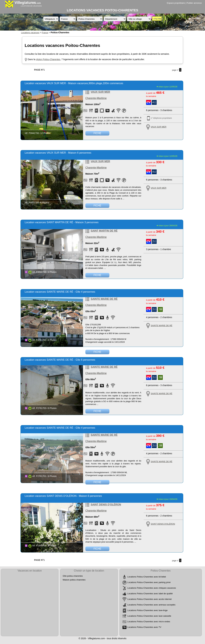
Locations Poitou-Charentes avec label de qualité (150, 594)
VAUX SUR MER (100, 92)
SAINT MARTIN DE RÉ (104, 231)
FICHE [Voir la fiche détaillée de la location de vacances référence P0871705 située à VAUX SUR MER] (97, 206)
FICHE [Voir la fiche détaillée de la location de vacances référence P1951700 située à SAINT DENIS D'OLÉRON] (97, 549)
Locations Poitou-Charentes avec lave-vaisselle (149, 616)
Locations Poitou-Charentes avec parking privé (149, 582)
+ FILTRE (157, 19)
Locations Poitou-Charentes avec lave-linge (147, 610)
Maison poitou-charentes (74, 580)
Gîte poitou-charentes (73, 576)
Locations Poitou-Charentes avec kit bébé (147, 577)
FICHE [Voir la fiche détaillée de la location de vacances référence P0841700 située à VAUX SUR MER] (97, 133)
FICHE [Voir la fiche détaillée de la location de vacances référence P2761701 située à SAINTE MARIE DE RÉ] (97, 482)
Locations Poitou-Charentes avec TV (144, 627)
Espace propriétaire (176, 3)
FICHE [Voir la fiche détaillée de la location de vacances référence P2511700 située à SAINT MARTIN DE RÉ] (97, 275)
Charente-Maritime (96, 98)
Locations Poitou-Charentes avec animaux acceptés (151, 605)
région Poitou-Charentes (48, 59)
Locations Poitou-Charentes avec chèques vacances (152, 588)
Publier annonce (194, 3)
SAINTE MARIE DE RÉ (104, 299)
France (45, 33)
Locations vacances (30, 33)
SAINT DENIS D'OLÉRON (106, 505)
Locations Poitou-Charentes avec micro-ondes (149, 622)
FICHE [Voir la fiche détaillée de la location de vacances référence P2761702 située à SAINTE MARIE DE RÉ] (97, 352)
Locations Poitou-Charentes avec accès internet (149, 599)
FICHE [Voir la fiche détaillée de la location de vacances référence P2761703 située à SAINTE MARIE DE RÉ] (97, 411)
